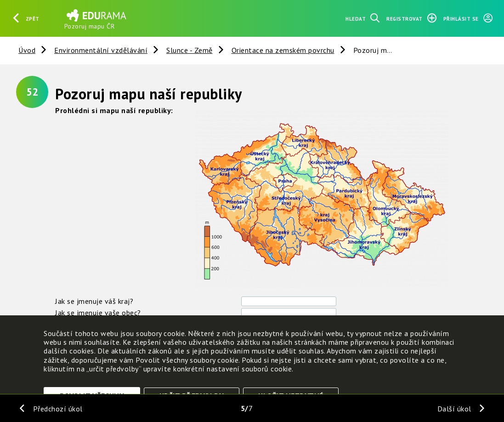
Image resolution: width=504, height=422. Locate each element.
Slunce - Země (190, 50)
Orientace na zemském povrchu (283, 50)
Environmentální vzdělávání (101, 50)
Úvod (27, 50)
